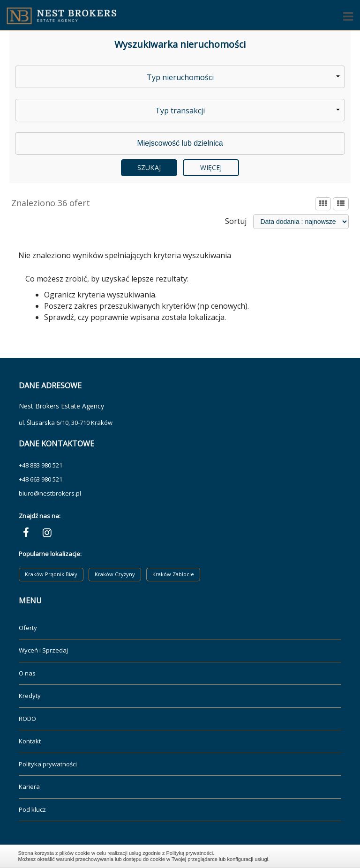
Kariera (29, 786)
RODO (27, 719)
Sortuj (236, 221)
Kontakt (30, 741)
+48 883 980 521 (41, 465)
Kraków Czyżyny (115, 574)
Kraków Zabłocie (173, 574)
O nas (27, 673)
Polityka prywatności (48, 764)
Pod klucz (32, 809)
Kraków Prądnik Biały (51, 574)
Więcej (211, 167)
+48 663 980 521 (41, 479)
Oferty (28, 628)
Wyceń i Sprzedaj (43, 650)
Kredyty (30, 696)
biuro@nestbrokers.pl (50, 493)
